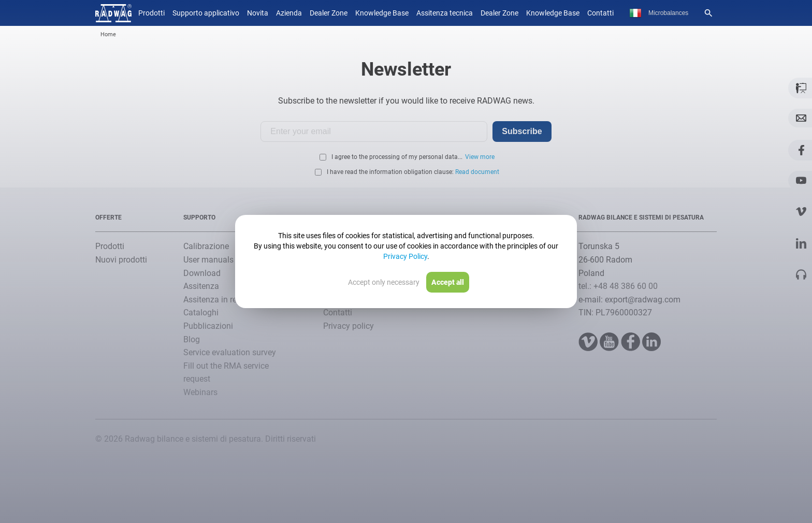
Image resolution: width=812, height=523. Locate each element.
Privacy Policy (405, 256)
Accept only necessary (384, 282)
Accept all (448, 282)
